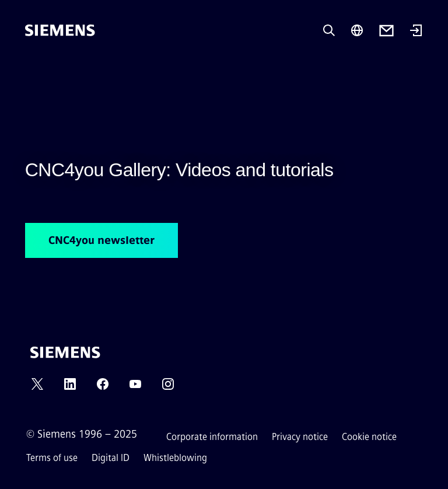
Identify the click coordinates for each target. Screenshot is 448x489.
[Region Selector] (357, 30)
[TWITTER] (37, 388)
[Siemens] (60, 30)
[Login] (416, 32)
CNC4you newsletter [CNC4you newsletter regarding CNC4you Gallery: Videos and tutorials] (101, 240)
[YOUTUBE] (135, 388)
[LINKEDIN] (70, 388)
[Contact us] (386, 31)
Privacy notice (300, 437)
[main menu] (33, 70)
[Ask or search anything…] (329, 30)
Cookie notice (369, 437)
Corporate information (212, 437)
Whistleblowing (175, 458)
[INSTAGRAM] (168, 388)
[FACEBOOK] (103, 388)
